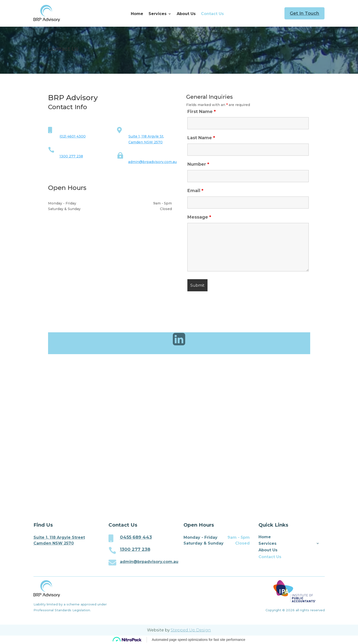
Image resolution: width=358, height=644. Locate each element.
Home (137, 14)
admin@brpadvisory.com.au (152, 162)
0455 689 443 (136, 537)
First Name (202, 112)
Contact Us (212, 14)
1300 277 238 (71, 156)
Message (199, 217)
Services (158, 14)
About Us (186, 14)
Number (198, 164)
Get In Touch (304, 13)
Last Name (201, 138)
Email (195, 191)
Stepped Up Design (191, 630)
